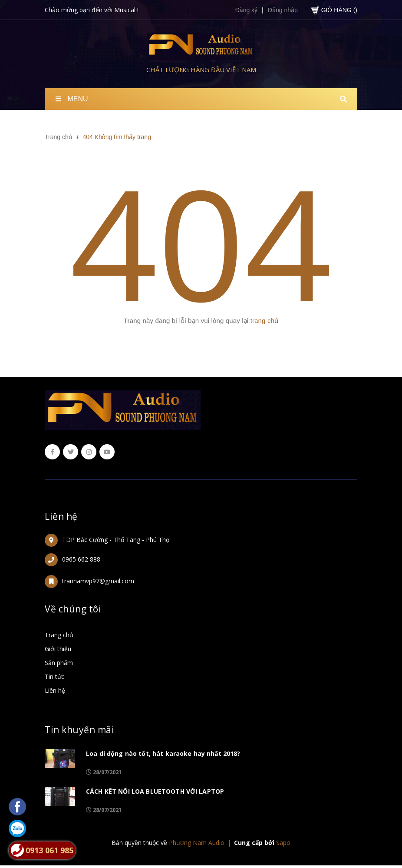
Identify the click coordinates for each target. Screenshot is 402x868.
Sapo (283, 843)
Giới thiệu (58, 649)
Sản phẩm (59, 663)
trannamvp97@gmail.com (98, 581)
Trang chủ (59, 635)
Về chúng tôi (73, 609)
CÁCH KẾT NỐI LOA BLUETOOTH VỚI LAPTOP (155, 791)
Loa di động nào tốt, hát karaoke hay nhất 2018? (163, 753)
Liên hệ (61, 516)
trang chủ (265, 321)
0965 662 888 (81, 559)
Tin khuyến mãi (79, 730)
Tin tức (54, 677)
